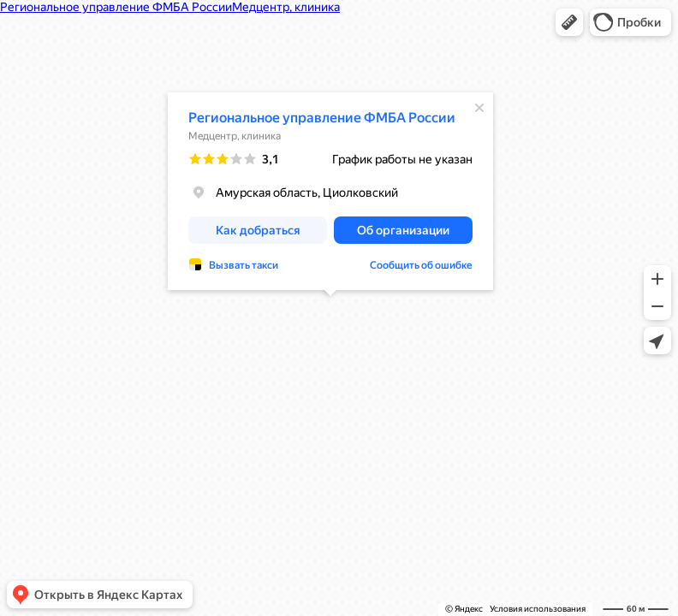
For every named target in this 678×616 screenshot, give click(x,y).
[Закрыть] (479, 108)
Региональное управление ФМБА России (322, 118)
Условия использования (538, 609)
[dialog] (330, 191)
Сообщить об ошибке (421, 265)
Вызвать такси (244, 265)
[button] (569, 22)
